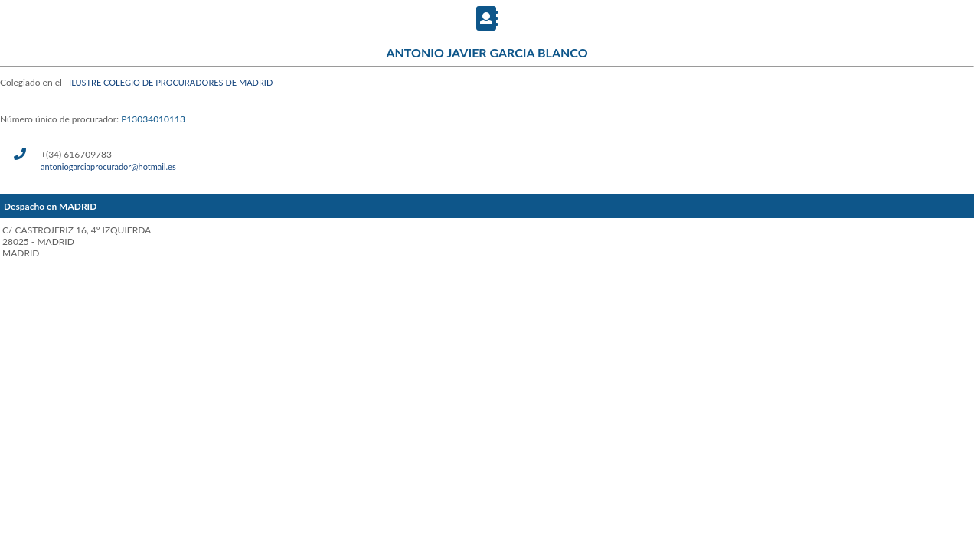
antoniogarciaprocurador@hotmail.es (108, 166)
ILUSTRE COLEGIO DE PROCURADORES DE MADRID (171, 82)
